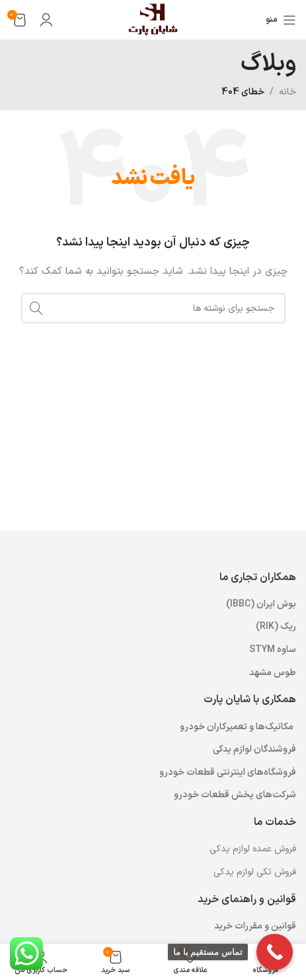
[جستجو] (153, 308)
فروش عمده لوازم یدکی (253, 849)
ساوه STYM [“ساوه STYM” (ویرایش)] (273, 650)
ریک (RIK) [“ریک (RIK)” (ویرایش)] (276, 627)
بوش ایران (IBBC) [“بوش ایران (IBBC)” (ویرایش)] (261, 604)
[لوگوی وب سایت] (153, 19)
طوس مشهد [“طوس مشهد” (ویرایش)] (273, 673)
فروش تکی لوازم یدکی (255, 872)
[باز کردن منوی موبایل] (281, 20)
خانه (287, 92)
